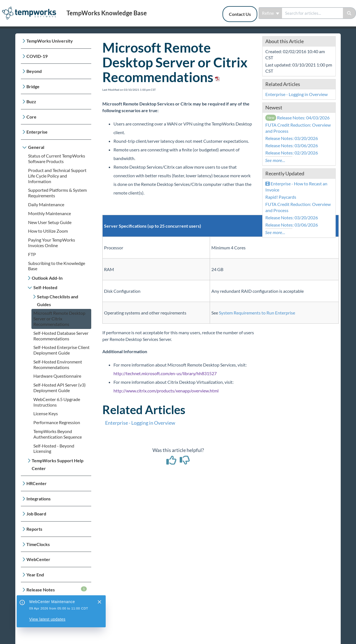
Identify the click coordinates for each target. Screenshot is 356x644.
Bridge (33, 86)
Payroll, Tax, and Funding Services (51, 609)
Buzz (31, 101)
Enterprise (37, 132)
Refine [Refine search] (271, 13)
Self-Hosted (45, 287)
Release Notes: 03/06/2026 (292, 145)
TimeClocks (38, 544)
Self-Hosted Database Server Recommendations (61, 336)
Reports (34, 529)
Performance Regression (57, 422)
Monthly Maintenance (50, 213)
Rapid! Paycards (281, 197)
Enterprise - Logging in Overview (140, 423)
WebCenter (38, 559)
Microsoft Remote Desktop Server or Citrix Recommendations (59, 319)
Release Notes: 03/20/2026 (292, 138)
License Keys (46, 413)
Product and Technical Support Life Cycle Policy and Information (57, 176)
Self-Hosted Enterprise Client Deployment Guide (61, 350)
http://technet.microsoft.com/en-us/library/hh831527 (165, 373)
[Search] (349, 13)
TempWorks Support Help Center (58, 464)
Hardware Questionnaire (57, 376)
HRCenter (37, 483)
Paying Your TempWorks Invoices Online (52, 243)
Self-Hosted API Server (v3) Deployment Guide (60, 388)
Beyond (34, 71)
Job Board (36, 514)
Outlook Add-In (47, 278)
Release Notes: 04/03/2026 (298, 118)
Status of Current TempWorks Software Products (57, 158)
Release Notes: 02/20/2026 (292, 153)
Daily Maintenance (46, 204)
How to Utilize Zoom (48, 231)
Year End (35, 575)
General (36, 147)
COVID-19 (37, 56)
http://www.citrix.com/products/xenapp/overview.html (166, 391)
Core (31, 117)
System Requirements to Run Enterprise (257, 313)
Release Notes (57, 589)
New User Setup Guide (50, 222)
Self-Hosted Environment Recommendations (58, 364)
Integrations (39, 499)
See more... (275, 160)
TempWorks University (50, 41)
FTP (32, 254)
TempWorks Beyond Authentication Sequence (58, 434)
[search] (312, 13)
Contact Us (240, 14)
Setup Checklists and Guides (58, 300)
